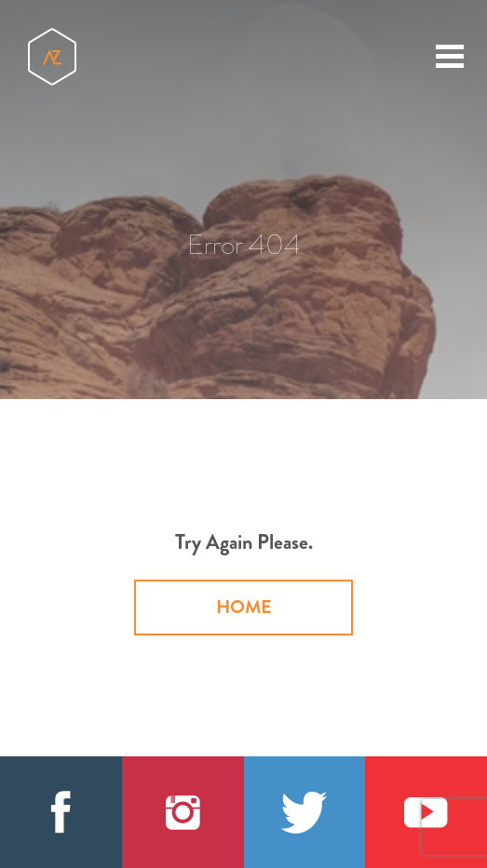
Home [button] (244, 607)
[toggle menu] (450, 56)
